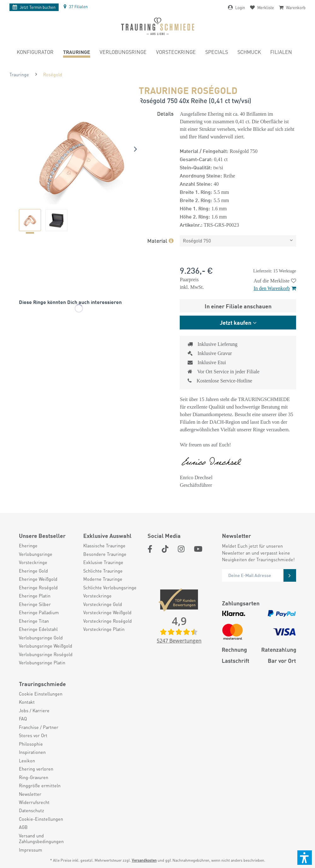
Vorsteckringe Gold (103, 604)
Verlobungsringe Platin (42, 662)
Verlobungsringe (36, 554)
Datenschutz (32, 810)
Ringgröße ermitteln (40, 785)
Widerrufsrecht (34, 802)
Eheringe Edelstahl (38, 629)
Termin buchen (34, 7)
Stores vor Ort (33, 735)
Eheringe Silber (35, 604)
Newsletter (30, 794)
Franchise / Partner (39, 727)
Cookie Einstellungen (41, 694)
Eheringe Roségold (38, 587)
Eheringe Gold (33, 571)
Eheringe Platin (35, 596)
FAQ (23, 719)
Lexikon (27, 760)
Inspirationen (32, 752)
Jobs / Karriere (34, 710)
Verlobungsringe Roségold (46, 654)
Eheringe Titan (34, 621)
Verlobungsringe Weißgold (46, 646)
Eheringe (28, 545)
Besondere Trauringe (105, 554)
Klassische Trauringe (104, 545)
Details (165, 113)
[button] (305, 858)
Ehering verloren (36, 769)
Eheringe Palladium (39, 612)
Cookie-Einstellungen (41, 819)
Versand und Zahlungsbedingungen (41, 838)
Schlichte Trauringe (103, 571)
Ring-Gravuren (34, 777)
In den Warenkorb (275, 288)
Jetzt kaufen (236, 322)
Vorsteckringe (33, 562)
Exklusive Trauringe (103, 562)
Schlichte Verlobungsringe (110, 587)
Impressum (31, 850)
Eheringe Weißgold (38, 579)
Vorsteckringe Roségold (108, 621)
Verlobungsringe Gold (41, 638)
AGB (23, 827)
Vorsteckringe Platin (104, 629)
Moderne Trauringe (103, 579)
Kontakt (27, 702)
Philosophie (31, 744)
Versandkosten (144, 860)
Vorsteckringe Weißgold (107, 612)
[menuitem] (35, 53)
